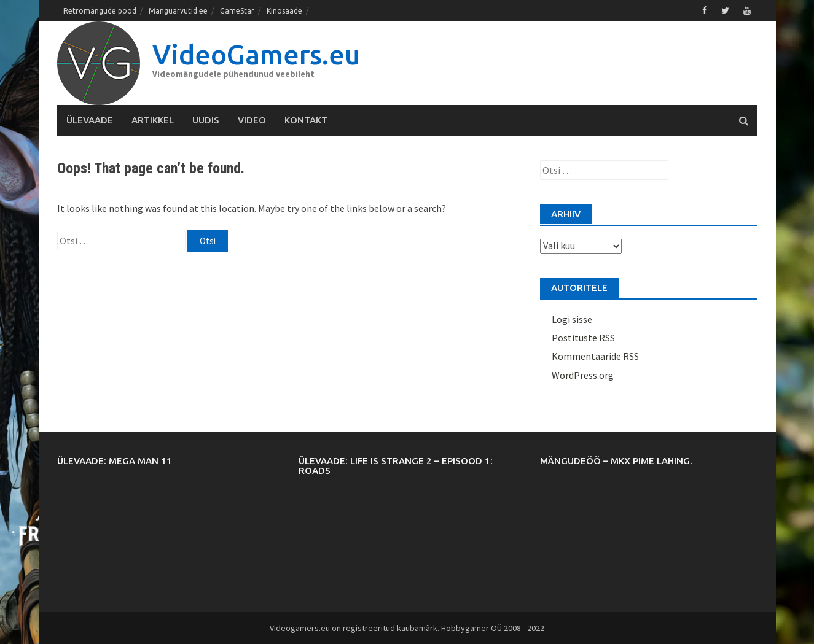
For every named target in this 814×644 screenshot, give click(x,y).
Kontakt (306, 120)
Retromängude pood (100, 11)
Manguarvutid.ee (178, 11)
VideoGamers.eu (256, 54)
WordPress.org (583, 375)
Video (252, 120)
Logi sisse (572, 319)
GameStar (237, 11)
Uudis (206, 120)
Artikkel (153, 120)
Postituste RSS (583, 338)
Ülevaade (90, 120)
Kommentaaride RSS (595, 356)
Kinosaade (284, 11)
